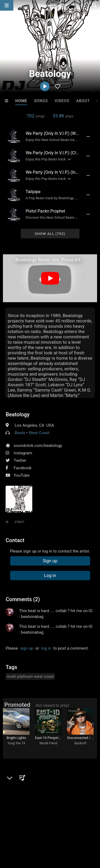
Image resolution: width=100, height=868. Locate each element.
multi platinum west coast (30, 676)
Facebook (23, 468)
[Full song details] (88, 136)
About (83, 101)
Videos (62, 101)
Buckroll (80, 743)
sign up (27, 648)
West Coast (39, 433)
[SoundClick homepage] (50, 5)
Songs (41, 101)
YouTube (22, 475)
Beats (20, 433)
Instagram (23, 453)
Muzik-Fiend (48, 743)
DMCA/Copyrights (19, 832)
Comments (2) (23, 599)
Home (21, 101)
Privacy (47, 832)
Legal (64, 832)
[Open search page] (95, 5)
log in (46, 648)
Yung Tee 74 (16, 743)
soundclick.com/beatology (38, 446)
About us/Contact (47, 828)
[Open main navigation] (7, 5)
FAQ (22, 828)
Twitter (20, 460)
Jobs (73, 828)
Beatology (17, 414)
